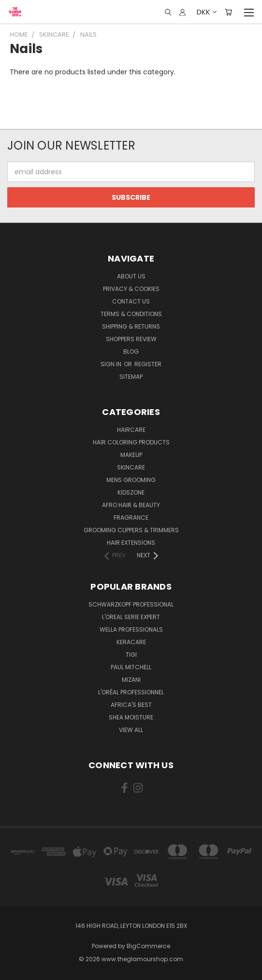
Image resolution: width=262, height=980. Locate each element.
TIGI (131, 655)
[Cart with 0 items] (228, 12)
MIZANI (131, 680)
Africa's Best (131, 705)
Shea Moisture (131, 717)
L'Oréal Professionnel (131, 692)
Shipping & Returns (131, 326)
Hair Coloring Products (131, 442)
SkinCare (131, 467)
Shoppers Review (131, 339)
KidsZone (131, 492)
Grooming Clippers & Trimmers (131, 530)
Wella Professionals (131, 629)
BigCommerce (148, 946)
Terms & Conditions (131, 314)
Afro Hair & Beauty (131, 505)
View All (131, 730)
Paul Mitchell (131, 667)
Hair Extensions (131, 543)
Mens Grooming (131, 480)
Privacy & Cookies (131, 289)
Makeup (131, 455)
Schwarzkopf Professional (131, 604)
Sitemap (131, 377)
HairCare (131, 430)
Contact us (131, 301)
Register (148, 364)
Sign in (112, 364)
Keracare (131, 642)
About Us (131, 276)
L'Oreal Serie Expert (131, 617)
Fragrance (131, 518)
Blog (131, 352)
